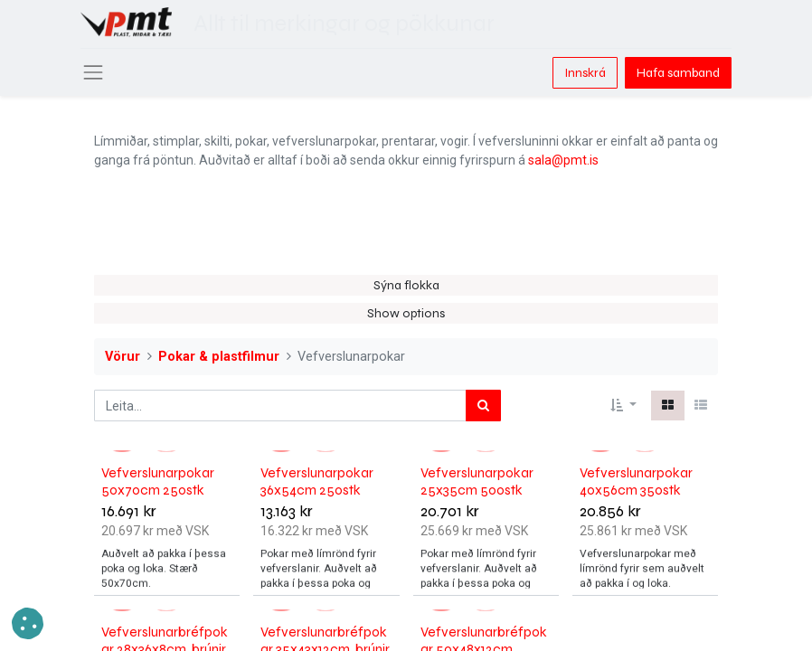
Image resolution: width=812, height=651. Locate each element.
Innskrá (585, 73)
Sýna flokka (406, 285)
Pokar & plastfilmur (219, 357)
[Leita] (483, 406)
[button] (623, 406)
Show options (406, 313)
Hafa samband (678, 73)
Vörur (123, 357)
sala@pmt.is (563, 160)
